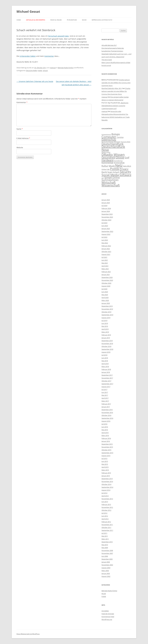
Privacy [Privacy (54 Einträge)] (124, 169)
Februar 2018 (106, 369)
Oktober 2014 (106, 484)
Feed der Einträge (108, 614)
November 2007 (107, 553)
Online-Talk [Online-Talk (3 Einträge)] (106, 169)
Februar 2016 (106, 438)
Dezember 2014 (107, 479)
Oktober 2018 (106, 346)
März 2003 (105, 571)
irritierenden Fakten (28, 56)
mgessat (53, 68)
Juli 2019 (104, 321)
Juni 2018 (105, 358)
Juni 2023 (105, 226)
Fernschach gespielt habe (58, 36)
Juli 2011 (104, 533)
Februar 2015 (106, 473)
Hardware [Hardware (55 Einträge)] (108, 160)
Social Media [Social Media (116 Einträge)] (110, 175)
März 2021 (105, 269)
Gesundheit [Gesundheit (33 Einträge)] (108, 157)
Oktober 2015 (106, 450)
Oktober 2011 (106, 527)
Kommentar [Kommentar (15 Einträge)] (108, 163)
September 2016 (107, 418)
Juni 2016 (105, 427)
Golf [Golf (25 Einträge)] (127, 158)
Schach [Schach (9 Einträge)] (116, 172)
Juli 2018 (104, 355)
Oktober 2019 (106, 312)
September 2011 (107, 530)
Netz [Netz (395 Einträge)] (119, 165)
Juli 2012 (104, 513)
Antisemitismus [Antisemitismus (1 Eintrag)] (106, 135)
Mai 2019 (105, 326)
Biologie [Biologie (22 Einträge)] (116, 134)
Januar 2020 (106, 303)
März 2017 (105, 401)
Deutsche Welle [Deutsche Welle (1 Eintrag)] (126, 142)
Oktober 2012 (106, 510)
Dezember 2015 (107, 444)
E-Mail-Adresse (23, 138)
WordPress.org (107, 619)
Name (20, 129)
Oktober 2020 (106, 283)
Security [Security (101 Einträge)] (125, 172)
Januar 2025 (106, 203)
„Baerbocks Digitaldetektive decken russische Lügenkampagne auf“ (115, 106)
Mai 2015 (105, 464)
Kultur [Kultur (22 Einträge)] (105, 166)
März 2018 (105, 366)
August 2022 (106, 234)
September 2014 (107, 487)
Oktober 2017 (106, 381)
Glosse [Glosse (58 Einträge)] (120, 157)
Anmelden (105, 611)
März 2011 (105, 539)
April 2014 (105, 496)
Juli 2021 (104, 257)
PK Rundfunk (72, 20)
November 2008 (107, 550)
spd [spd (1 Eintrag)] (103, 178)
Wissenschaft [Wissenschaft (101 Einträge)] (111, 185)
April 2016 (105, 433)
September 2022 (107, 231)
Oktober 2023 (106, 220)
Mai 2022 (105, 243)
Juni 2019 (105, 323)
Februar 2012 (106, 522)
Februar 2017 (106, 404)
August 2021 (106, 254)
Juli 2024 (104, 206)
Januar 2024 (106, 211)
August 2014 (106, 490)
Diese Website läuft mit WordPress (28, 634)
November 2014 (107, 481)
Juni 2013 (105, 502)
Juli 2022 (104, 237)
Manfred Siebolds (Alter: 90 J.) (112, 88)
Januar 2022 (106, 249)
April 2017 (105, 398)
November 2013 (107, 499)
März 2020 (105, 300)
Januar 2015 (106, 476)
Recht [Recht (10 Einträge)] (104, 172)
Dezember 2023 (107, 214)
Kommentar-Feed (108, 617)
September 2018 (107, 349)
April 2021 (105, 266)
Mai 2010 (105, 545)
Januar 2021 (106, 275)
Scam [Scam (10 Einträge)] (110, 172)
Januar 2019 (106, 338)
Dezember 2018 (107, 341)
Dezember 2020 (107, 277)
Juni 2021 (105, 260)
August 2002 (106, 576)
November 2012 (107, 507)
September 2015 (107, 453)
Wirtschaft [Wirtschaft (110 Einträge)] (109, 182)
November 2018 (107, 343)
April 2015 (105, 467)
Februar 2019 (106, 335)
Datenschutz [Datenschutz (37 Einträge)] (109, 140)
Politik (40, 71)
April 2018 (105, 364)
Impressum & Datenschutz (102, 20)
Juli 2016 (104, 424)
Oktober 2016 (106, 415)
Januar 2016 (106, 441)
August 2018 (106, 352)
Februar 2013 (106, 504)
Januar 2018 (106, 372)
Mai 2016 (105, 430)
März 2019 (105, 332)
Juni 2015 (105, 461)
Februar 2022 (106, 246)
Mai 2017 (105, 395)
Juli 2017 (104, 389)
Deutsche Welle (31, 71)
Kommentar (49, 56)
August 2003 (106, 568)
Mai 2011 (105, 536)
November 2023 (107, 217)
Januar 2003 (106, 573)
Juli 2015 (104, 458)
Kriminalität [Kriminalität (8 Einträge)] (119, 163)
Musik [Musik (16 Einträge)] (112, 166)
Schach (45, 71)
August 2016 (106, 421)
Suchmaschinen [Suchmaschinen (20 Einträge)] (110, 180)
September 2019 (107, 315)
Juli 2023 (104, 223)
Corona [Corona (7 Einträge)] (120, 137)
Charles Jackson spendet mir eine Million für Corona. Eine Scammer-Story (116, 83)
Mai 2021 (105, 263)
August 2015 (106, 456)
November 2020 (107, 280)
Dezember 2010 (107, 542)
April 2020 (105, 298)
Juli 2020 (104, 289)
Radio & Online (56, 20)
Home (19, 20)
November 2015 (107, 447)
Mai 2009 (105, 548)
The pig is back (107, 60)
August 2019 (106, 318)
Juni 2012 (105, 516)
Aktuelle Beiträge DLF (109, 45)
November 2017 (107, 378)
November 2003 (107, 565)
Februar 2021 (106, 272)
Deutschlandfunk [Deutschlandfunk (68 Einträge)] (112, 144)
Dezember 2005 (107, 559)
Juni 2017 (105, 392)
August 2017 (106, 387)
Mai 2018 (105, 361)
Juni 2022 (105, 240)
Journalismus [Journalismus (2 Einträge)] (118, 161)
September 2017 (107, 384)
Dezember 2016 (107, 410)
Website (20, 147)
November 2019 (107, 309)
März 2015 (105, 470)
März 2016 (105, 435)
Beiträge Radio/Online (66, 68)
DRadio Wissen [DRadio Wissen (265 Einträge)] (113, 155)
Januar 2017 (106, 407)
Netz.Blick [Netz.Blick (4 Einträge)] (127, 166)
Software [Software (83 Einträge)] (125, 175)
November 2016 (107, 412)
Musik (84, 20)
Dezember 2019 (107, 306)
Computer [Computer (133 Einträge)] (109, 137)
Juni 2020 (105, 292)
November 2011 (107, 525)
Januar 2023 (106, 229)
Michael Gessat (28, 11)
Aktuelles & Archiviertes (36, 20)
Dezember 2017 (107, 375)
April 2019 (105, 329)
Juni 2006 (105, 556)
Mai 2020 (105, 295)
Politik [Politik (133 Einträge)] (115, 169)
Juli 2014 (104, 493)
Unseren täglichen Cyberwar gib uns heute (35, 81)
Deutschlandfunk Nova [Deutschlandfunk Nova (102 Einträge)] (113, 148)
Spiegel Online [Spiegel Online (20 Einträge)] (112, 177)
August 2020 (106, 286)
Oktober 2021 (106, 252)
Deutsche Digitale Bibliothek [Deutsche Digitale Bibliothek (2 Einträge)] (111, 142)
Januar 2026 (106, 200)
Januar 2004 (106, 562)
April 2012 (105, 519)
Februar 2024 (106, 208)
